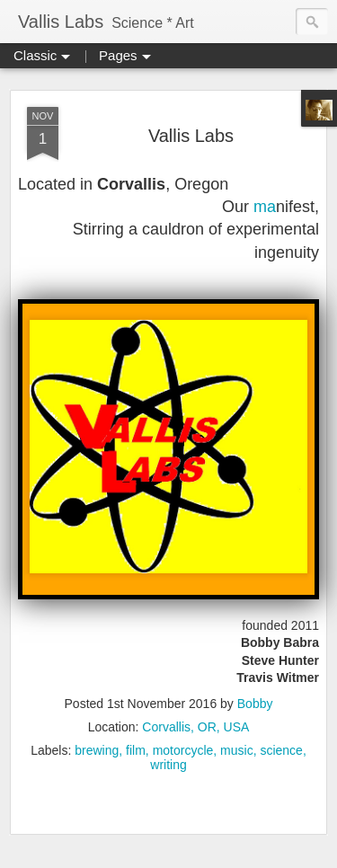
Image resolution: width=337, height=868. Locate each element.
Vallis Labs (191, 136)
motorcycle (183, 750)
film (136, 750)
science (281, 750)
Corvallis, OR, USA (195, 727)
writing (168, 765)
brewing (97, 750)
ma (265, 207)
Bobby (255, 704)
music (237, 750)
